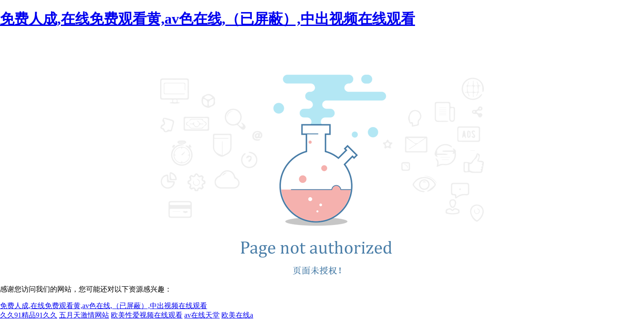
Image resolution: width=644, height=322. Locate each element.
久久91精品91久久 (29, 315)
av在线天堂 (202, 315)
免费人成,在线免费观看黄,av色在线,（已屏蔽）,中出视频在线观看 (208, 19)
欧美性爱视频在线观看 (147, 315)
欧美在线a (237, 315)
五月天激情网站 (84, 315)
